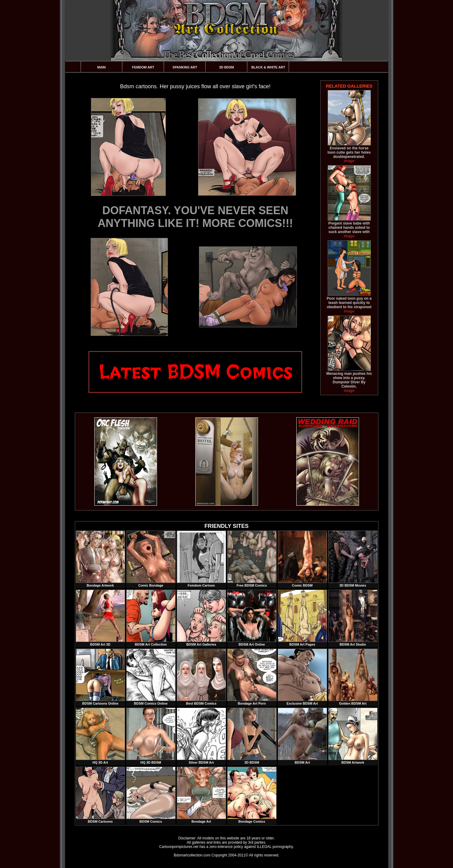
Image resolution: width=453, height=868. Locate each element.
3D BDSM (226, 67)
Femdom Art (143, 67)
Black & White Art (268, 67)
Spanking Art (185, 67)
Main (102, 67)
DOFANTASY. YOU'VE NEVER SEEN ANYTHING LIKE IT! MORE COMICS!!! (195, 217)
